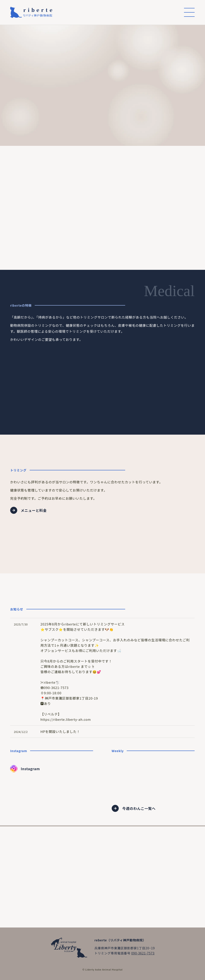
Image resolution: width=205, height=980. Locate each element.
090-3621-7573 (143, 953)
